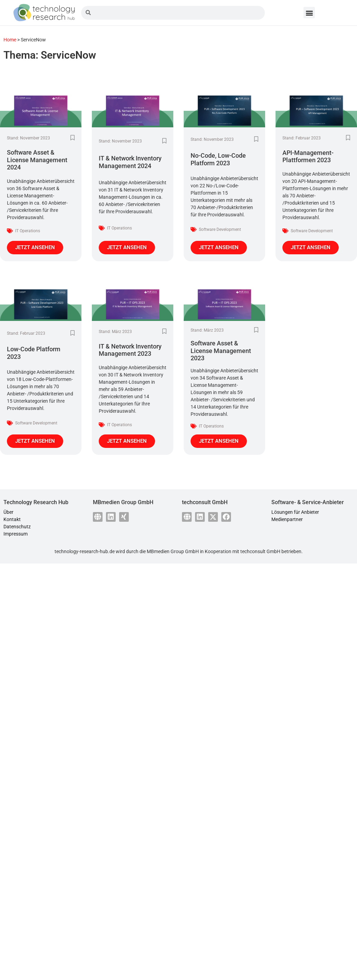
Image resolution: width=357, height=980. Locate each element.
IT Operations (28, 231)
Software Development (220, 229)
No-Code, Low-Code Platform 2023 (218, 159)
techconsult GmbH (260, 551)
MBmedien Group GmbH (173, 551)
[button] (309, 13)
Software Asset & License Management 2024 (37, 160)
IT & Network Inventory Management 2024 (130, 162)
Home (10, 40)
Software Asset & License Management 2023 (221, 351)
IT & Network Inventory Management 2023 (130, 350)
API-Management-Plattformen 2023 (308, 156)
